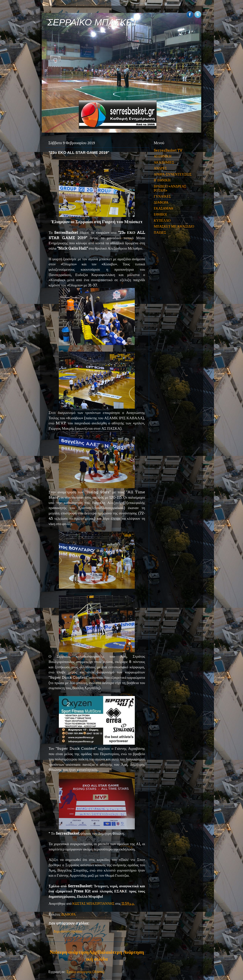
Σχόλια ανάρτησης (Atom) (85, 972)
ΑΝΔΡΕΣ (160, 168)
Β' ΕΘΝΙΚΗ (162, 180)
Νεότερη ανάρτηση (69, 952)
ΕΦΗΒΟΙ (160, 214)
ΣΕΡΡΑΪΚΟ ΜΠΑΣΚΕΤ (93, 22)
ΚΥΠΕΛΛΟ (162, 220)
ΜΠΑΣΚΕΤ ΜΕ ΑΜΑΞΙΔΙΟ (174, 226)
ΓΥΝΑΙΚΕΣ (162, 196)
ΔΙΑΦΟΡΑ (68, 914)
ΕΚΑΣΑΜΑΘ (163, 208)
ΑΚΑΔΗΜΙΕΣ (164, 162)
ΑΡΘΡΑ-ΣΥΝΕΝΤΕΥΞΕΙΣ (173, 174)
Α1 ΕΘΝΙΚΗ (163, 156)
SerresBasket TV (168, 150)
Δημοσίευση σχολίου (68, 931)
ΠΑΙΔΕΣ (160, 232)
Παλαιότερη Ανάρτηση (121, 952)
